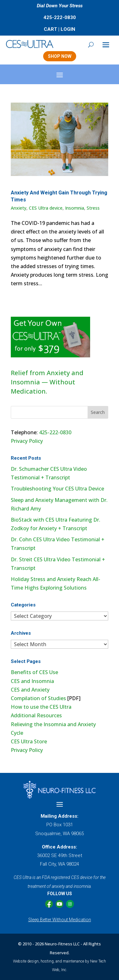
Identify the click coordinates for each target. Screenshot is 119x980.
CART (50, 29)
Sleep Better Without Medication (60, 920)
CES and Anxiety (30, 690)
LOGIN (68, 29)
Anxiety (19, 208)
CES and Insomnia (32, 681)
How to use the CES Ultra (41, 707)
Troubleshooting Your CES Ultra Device (57, 489)
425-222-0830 (60, 17)
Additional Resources (36, 715)
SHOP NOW (60, 56)
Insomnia (75, 208)
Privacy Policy (27, 441)
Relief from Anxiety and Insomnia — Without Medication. (47, 382)
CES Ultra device (46, 208)
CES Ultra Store (29, 741)
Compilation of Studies (38, 698)
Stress (93, 208)
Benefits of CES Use (34, 672)
